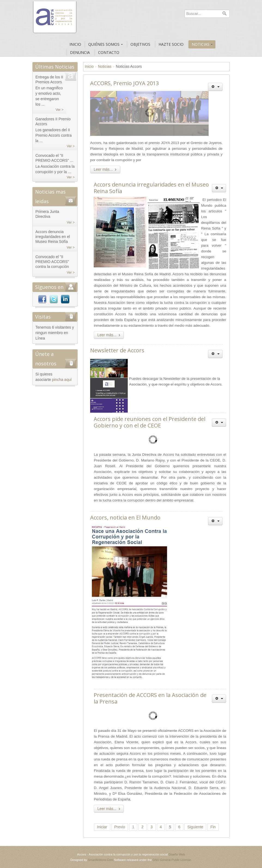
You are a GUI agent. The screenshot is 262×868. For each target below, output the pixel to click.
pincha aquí (62, 380)
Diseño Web (177, 854)
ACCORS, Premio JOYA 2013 (124, 83)
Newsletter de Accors (117, 350)
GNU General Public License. (172, 860)
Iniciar (102, 827)
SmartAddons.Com (101, 860)
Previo (120, 827)
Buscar (224, 13)
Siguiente (195, 827)
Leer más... (106, 169)
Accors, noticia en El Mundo (125, 517)
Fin (213, 827)
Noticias (105, 66)
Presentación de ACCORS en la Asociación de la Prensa (150, 698)
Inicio (89, 66)
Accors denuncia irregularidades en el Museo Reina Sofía (151, 188)
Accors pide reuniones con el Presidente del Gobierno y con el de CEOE (150, 422)
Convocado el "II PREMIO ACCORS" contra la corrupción (52, 262)
